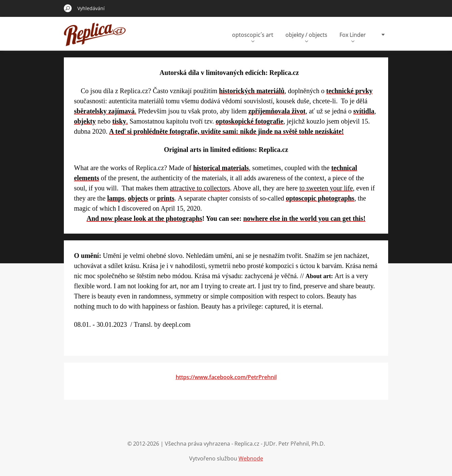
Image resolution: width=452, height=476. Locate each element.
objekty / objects (306, 37)
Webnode (251, 458)
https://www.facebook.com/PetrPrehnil (226, 377)
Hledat (68, 8)
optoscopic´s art (253, 37)
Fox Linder (353, 37)
